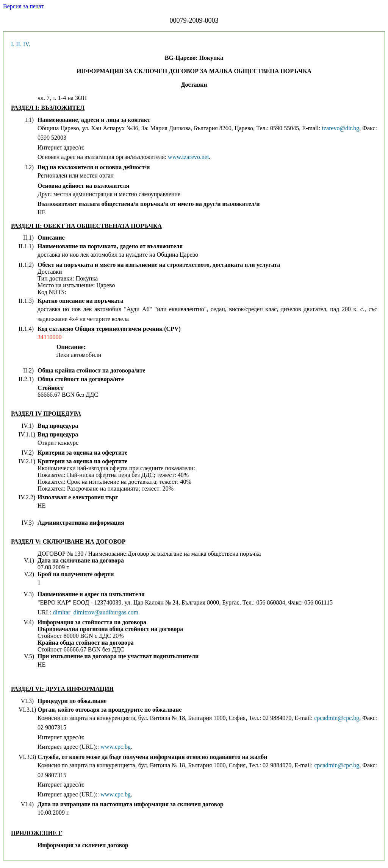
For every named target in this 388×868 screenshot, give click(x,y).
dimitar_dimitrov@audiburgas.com (95, 612)
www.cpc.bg (116, 747)
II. (19, 44)
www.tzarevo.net (188, 157)
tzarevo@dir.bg (340, 128)
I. (13, 44)
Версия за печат (23, 6)
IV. (27, 44)
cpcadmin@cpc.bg (337, 718)
